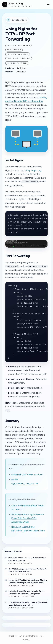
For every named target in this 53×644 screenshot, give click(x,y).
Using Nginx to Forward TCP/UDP (27, 475)
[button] (48, 4)
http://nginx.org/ (34, 170)
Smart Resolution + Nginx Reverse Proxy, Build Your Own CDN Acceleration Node (28, 518)
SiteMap (27, 640)
